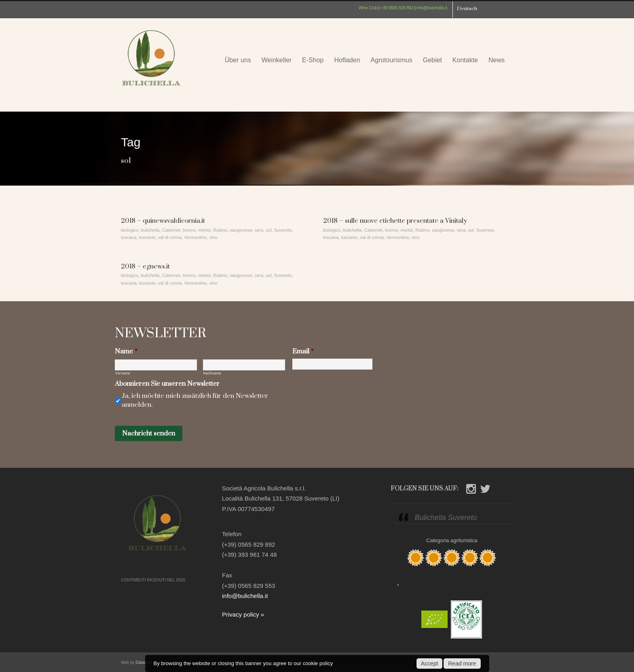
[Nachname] (244, 365)
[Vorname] (156, 365)
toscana (129, 237)
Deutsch (467, 8)
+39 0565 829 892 (397, 8)
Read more (462, 664)
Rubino (220, 230)
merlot (204, 230)
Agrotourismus (392, 60)
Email (303, 352)
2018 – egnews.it (145, 266)
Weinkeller (277, 60)
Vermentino (196, 237)
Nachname (212, 373)
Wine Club (368, 8)
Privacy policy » (243, 614)
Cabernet (171, 230)
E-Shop (313, 60)
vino (213, 237)
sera (259, 230)
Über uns (238, 60)
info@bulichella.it (432, 8)
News (497, 60)
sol (268, 230)
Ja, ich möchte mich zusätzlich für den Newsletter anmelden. (195, 400)
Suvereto (283, 230)
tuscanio (147, 237)
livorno (189, 230)
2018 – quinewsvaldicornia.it (163, 221)
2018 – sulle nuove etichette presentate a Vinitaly (395, 221)
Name (126, 352)
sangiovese (241, 230)
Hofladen (347, 60)
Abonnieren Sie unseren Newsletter (167, 384)
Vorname (123, 373)
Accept (430, 664)
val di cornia (170, 237)
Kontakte (465, 60)
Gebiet (432, 60)
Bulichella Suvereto (446, 518)
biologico (130, 230)
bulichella (150, 230)
